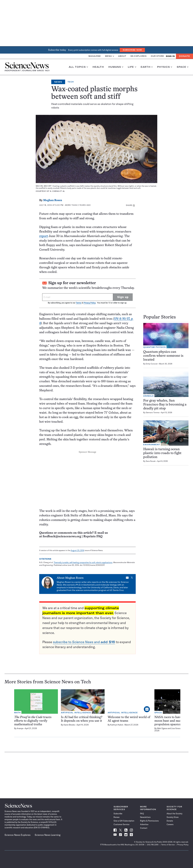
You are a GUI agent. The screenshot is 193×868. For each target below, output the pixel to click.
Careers (170, 824)
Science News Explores (17, 835)
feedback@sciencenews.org (62, 536)
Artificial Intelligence (76, 713)
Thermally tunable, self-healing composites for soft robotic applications (83, 562)
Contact (144, 828)
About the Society (174, 814)
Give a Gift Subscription (124, 821)
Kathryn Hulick (117, 725)
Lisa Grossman (178, 728)
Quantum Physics (154, 347)
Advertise (144, 824)
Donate (184, 56)
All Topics (78, 67)
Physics (165, 67)
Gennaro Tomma (153, 412)
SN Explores (138, 56)
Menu (110, 56)
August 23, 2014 (77, 550)
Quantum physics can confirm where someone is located (163, 356)
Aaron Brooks (69, 725)
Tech (71, 82)
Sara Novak (151, 461)
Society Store (173, 817)
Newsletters (145, 817)
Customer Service (121, 824)
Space (183, 67)
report (44, 236)
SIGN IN (170, 56)
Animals (148, 396)
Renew (116, 817)
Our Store (157, 56)
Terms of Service (168, 845)
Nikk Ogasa (162, 728)
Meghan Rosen (53, 200)
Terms (79, 303)
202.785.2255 (153, 845)
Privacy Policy (89, 303)
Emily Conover (152, 364)
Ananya (20, 728)
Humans (116, 67)
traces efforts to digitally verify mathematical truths (33, 721)
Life (132, 67)
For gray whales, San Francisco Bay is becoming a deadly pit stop (165, 405)
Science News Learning (48, 835)
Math (17, 713)
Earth (147, 67)
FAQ (142, 814)
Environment (152, 445)
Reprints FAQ (93, 536)
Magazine (95, 56)
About (122, 56)
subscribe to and (84, 642)
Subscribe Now (132, 50)
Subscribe (118, 814)
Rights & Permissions (149, 821)
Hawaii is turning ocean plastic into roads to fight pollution (162, 453)
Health (98, 67)
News (58, 82)
